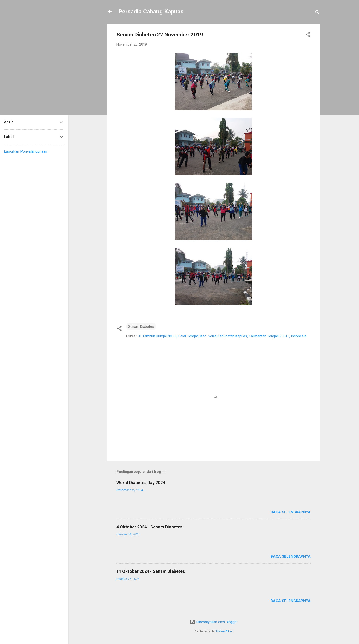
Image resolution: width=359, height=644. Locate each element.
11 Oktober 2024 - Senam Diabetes (151, 571)
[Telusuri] (317, 13)
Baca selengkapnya (291, 512)
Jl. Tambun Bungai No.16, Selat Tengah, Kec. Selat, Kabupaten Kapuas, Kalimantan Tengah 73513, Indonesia (222, 336)
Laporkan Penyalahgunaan (26, 151)
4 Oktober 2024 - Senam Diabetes (149, 527)
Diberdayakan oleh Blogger (214, 622)
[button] (308, 35)
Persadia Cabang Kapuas (151, 12)
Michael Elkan (224, 631)
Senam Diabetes (141, 327)
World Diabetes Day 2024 (141, 483)
